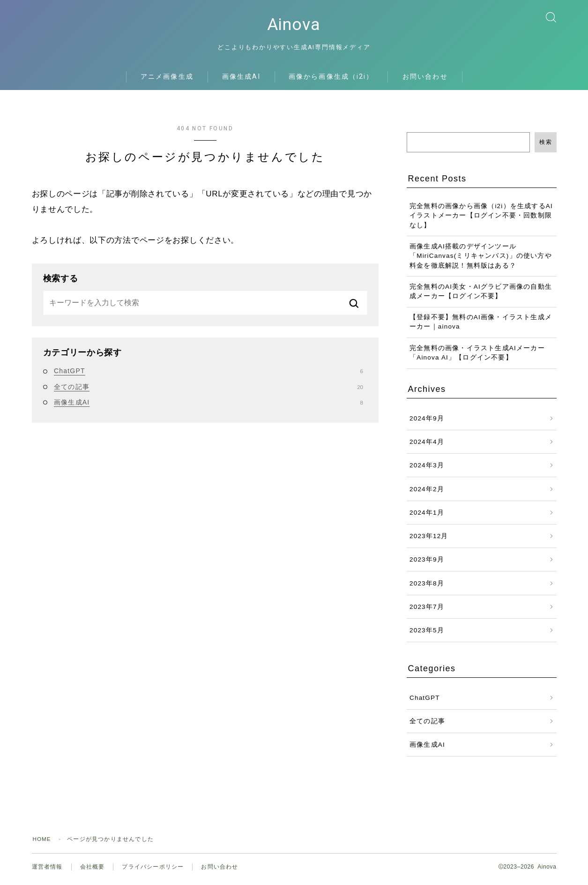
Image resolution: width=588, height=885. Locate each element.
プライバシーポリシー (153, 871)
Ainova (294, 26)
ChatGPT (208, 375)
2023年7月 (427, 611)
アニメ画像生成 (167, 80)
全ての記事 (208, 390)
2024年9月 (427, 422)
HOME (42, 843)
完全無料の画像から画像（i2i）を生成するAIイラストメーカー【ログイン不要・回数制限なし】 (481, 220)
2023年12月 (429, 540)
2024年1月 (427, 516)
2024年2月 (427, 493)
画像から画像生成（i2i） (331, 80)
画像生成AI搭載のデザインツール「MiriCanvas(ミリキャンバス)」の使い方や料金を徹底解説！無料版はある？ (481, 260)
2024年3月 (427, 469)
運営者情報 (47, 871)
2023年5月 (427, 634)
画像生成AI (241, 80)
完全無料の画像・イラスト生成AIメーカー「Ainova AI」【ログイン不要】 (477, 356)
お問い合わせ (425, 80)
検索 (546, 146)
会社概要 (93, 871)
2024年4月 (427, 446)
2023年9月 (427, 563)
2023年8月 (427, 587)
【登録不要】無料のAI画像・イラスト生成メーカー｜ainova (481, 326)
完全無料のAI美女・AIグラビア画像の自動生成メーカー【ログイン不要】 (481, 295)
